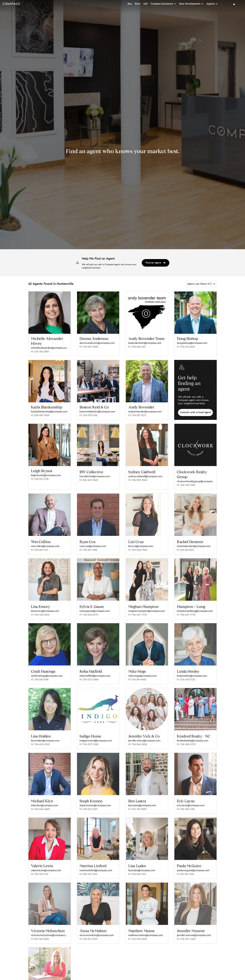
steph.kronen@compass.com (95, 799)
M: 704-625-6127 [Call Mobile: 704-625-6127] (137, 347)
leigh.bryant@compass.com (46, 475)
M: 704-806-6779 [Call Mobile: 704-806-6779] (89, 611)
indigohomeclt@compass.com (96, 735)
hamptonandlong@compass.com (195, 608)
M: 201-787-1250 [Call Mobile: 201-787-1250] (185, 866)
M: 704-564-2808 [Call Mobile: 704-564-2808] (138, 739)
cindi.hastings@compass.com (47, 671)
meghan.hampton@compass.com (147, 608)
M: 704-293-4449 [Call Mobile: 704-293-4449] (138, 930)
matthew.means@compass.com (146, 926)
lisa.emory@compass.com (45, 608)
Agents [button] (212, 4)
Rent (138, 4)
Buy (130, 4)
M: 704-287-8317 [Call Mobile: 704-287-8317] (137, 415)
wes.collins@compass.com (45, 544)
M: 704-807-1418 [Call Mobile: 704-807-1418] (88, 548)
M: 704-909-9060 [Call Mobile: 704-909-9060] (138, 479)
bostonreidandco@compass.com (97, 411)
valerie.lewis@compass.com (46, 863)
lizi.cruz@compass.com (141, 544)
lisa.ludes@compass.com (142, 863)
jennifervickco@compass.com (144, 735)
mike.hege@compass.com (142, 671)
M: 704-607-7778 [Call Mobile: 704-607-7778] (137, 611)
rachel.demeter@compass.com (194, 544)
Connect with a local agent (195, 412)
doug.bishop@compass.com (192, 343)
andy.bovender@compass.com (145, 411)
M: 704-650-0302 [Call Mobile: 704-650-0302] (40, 739)
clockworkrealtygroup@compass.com (195, 480)
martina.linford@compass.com (96, 863)
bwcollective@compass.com (95, 476)
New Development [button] (191, 4)
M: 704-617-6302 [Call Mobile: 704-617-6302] (89, 930)
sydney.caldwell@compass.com (145, 475)
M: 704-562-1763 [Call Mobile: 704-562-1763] (137, 866)
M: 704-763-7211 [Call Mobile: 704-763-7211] (40, 866)
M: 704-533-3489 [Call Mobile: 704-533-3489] (89, 675)
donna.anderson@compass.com (97, 343)
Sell (145, 4)
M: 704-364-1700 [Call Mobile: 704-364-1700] (186, 675)
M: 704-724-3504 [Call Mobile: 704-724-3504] (40, 611)
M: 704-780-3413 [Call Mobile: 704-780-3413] (186, 803)
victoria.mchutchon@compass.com (50, 926)
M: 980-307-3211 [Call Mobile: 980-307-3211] (88, 866)
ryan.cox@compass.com (93, 544)
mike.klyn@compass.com (45, 799)
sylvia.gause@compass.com (95, 608)
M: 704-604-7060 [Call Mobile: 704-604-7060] (138, 548)
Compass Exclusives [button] (163, 4)
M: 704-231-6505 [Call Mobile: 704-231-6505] (186, 347)
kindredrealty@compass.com (193, 735)
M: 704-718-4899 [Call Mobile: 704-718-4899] (137, 803)
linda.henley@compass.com (192, 671)
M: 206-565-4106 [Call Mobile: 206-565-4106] (40, 930)
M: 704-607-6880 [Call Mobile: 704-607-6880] (89, 347)
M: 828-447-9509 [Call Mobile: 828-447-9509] (40, 415)
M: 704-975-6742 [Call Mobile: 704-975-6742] (89, 415)
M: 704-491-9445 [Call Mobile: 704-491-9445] (137, 675)
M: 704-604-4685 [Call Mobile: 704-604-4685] (40, 803)
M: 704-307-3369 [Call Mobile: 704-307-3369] (89, 739)
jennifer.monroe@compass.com (194, 926)
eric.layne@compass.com (191, 799)
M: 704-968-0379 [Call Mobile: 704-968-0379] (186, 739)
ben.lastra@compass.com (142, 799)
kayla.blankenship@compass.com (49, 411)
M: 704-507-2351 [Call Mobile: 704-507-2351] (88, 803)
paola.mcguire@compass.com (193, 863)
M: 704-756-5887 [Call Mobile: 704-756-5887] (40, 352)
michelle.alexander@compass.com (50, 348)
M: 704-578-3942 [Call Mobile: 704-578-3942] (186, 484)
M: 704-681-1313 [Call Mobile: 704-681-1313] (40, 548)
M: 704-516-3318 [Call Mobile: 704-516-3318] (40, 479)
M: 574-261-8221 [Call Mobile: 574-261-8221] (185, 548)
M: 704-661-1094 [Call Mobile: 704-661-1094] (40, 675)
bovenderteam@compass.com (145, 343)
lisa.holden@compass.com (45, 735)
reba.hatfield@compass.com (95, 671)
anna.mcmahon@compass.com (97, 926)
